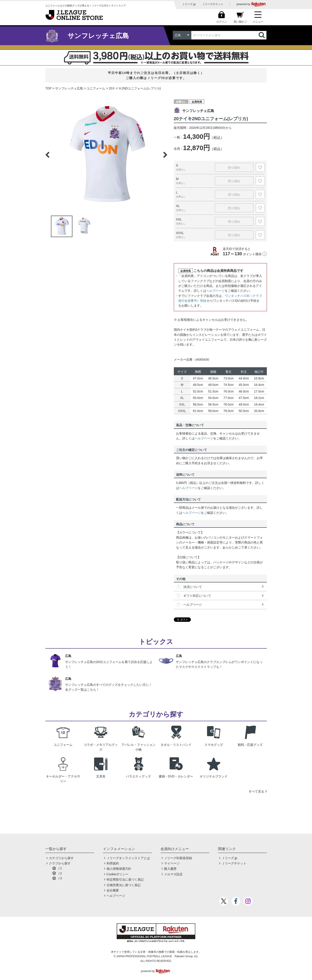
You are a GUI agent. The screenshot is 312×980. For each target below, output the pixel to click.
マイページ (172, 863)
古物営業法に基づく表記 (124, 885)
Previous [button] (47, 155)
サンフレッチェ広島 (69, 88)
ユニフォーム (96, 88)
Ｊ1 (60, 868)
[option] (106, 155)
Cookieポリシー (118, 874)
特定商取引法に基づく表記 (125, 879)
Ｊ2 (60, 873)
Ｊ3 (60, 878)
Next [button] (165, 155)
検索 (262, 35)
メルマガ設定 (173, 874)
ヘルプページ (215, 291)
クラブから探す (60, 863)
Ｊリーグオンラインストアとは (128, 858)
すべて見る (256, 791)
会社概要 (113, 890)
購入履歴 (170, 869)
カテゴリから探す (61, 858)
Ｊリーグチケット (213, 4)
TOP (49, 88)
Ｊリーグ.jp (189, 4)
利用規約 (113, 863)
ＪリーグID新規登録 (178, 858)
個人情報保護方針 (119, 869)
